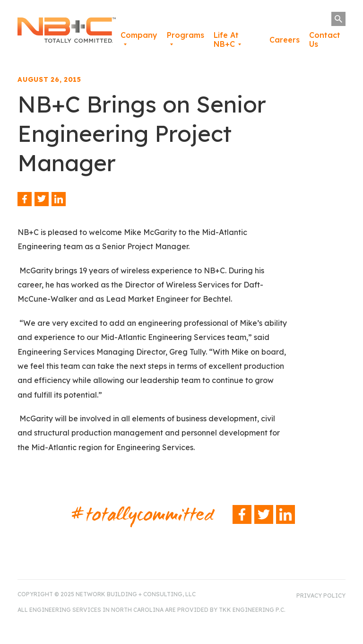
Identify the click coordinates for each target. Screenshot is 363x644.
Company (139, 35)
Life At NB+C (226, 39)
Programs (186, 35)
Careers (285, 40)
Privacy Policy (321, 596)
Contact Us (325, 39)
